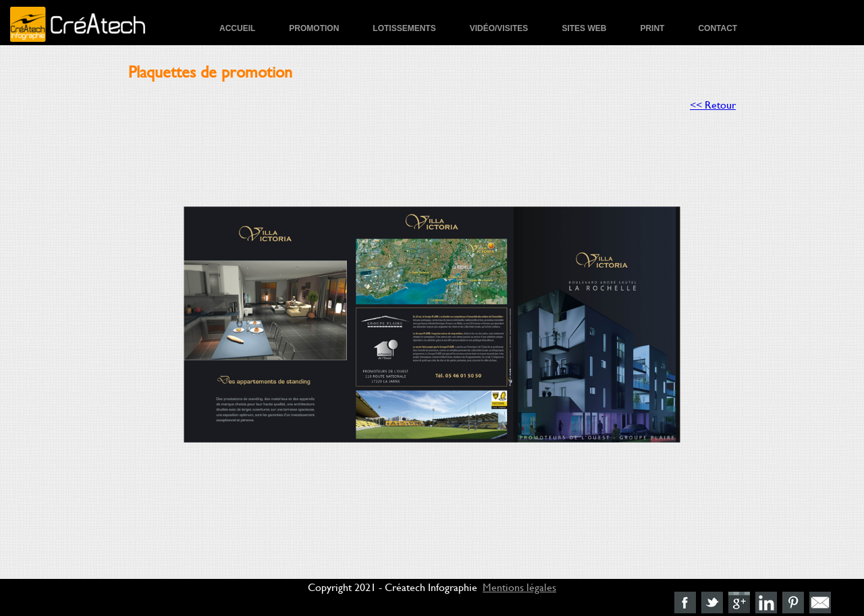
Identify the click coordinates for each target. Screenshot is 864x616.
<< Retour (713, 104)
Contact (718, 28)
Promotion (314, 28)
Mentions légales (519, 587)
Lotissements (404, 28)
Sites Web (584, 28)
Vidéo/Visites (499, 28)
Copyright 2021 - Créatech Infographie (393, 587)
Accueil (237, 28)
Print (652, 28)
